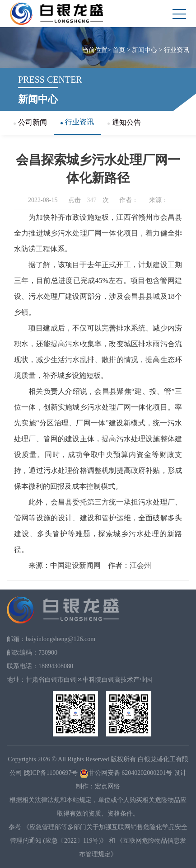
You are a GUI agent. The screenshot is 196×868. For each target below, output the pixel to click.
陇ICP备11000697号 (51, 773)
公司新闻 (30, 122)
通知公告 (124, 122)
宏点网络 (107, 786)
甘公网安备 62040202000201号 (126, 773)
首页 (119, 50)
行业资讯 (177, 50)
